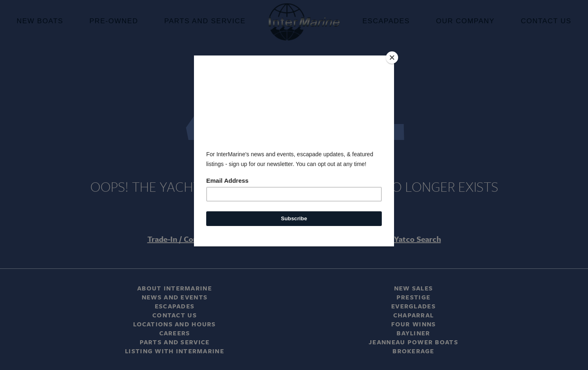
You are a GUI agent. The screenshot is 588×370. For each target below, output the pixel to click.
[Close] (392, 58)
